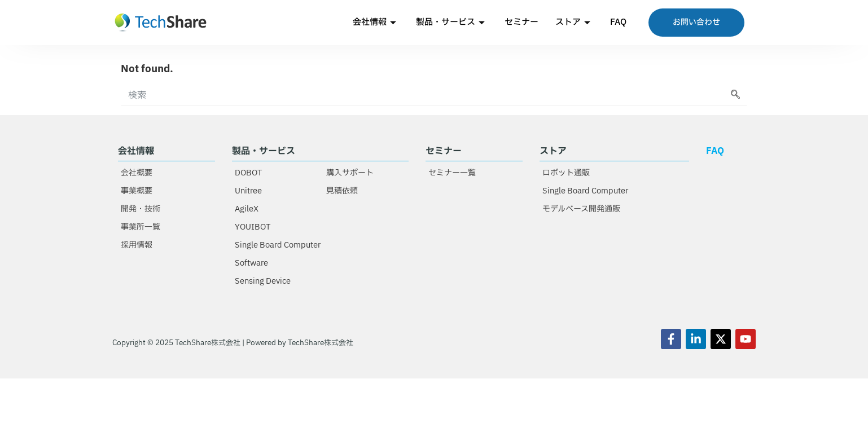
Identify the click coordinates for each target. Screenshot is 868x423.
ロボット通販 (566, 173)
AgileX (247, 209)
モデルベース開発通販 (581, 209)
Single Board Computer (278, 245)
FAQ (618, 22)
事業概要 (137, 191)
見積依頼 (342, 191)
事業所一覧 (141, 227)
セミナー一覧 (452, 173)
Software (251, 263)
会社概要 (137, 173)
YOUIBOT (253, 227)
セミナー (521, 22)
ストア (574, 22)
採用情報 (137, 245)
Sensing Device (263, 281)
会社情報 (376, 22)
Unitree (248, 191)
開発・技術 (141, 209)
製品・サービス (452, 22)
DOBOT (248, 173)
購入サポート (350, 173)
